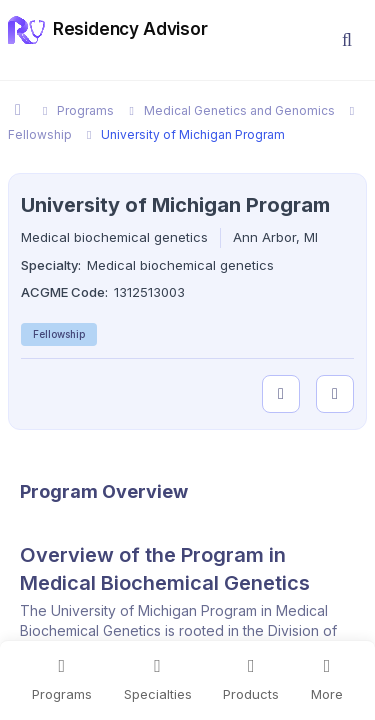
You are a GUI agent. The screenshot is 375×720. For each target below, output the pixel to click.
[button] (347, 40)
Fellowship (59, 334)
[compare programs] (335, 394)
